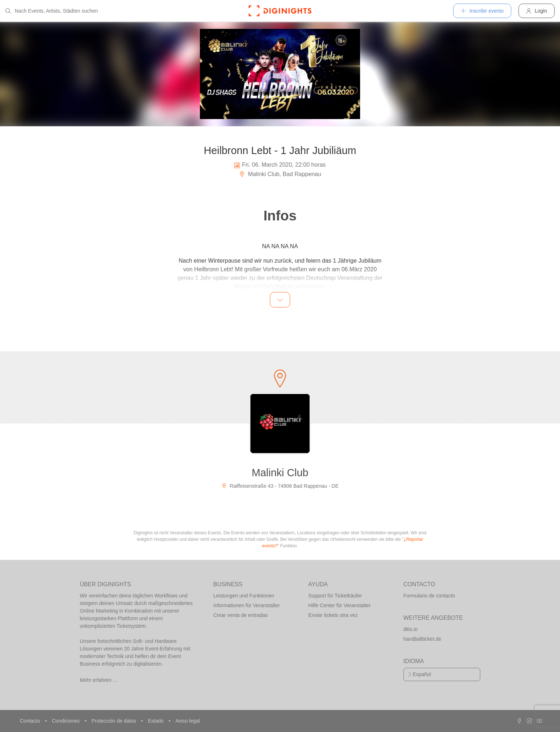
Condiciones (67, 721)
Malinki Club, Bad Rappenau (280, 174)
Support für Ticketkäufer (335, 596)
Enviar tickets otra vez (333, 615)
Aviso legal (187, 721)
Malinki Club (280, 473)
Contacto (31, 721)
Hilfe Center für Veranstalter (339, 605)
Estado (156, 721)
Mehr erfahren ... (99, 680)
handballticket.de (422, 639)
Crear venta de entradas (240, 615)
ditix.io (411, 629)
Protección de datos (114, 721)
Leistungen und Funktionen (244, 596)
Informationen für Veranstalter (246, 605)
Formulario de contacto (429, 596)
